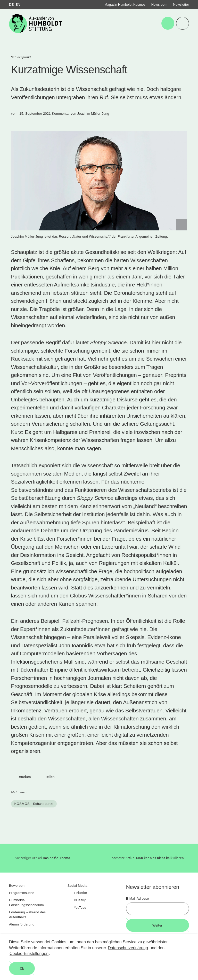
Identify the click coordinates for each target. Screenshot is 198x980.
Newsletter (181, 5)
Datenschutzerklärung (128, 948)
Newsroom (159, 5)
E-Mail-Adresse (138, 899)
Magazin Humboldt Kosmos (125, 5)
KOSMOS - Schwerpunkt (34, 804)
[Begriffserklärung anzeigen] (181, 225)
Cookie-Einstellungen (29, 954)
